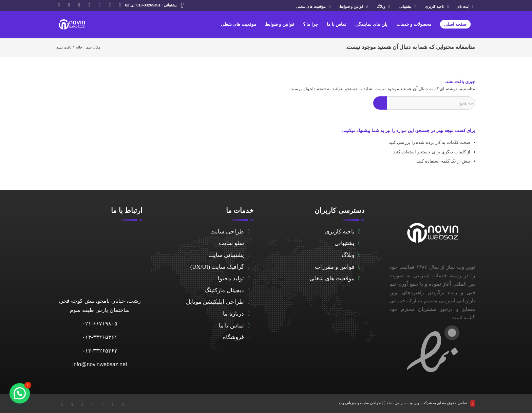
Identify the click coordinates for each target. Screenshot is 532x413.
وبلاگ (384, 7)
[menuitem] (464, 7)
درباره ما (233, 314)
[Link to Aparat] (79, 5)
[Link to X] (120, 5)
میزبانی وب (348, 403)
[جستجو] (424, 103)
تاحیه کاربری (438, 7)
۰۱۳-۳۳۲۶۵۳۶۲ (100, 351)
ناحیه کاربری (340, 232)
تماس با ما (231, 326)
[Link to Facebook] (110, 5)
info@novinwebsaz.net (100, 364)
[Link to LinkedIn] (100, 5)
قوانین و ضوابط (354, 7)
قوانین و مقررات (335, 267)
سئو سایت (231, 243)
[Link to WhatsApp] (69, 5)
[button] (20, 393)
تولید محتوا (231, 278)
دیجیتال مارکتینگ (224, 290)
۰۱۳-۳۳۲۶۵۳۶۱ (100, 337)
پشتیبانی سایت (226, 255)
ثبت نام (466, 7)
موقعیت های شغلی (314, 7)
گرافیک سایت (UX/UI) (217, 267)
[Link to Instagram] (59, 5)
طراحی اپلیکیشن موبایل (215, 302)
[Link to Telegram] (90, 5)
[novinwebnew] (72, 24)
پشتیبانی (408, 7)
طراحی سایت (227, 232)
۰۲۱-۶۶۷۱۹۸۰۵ (100, 324)
